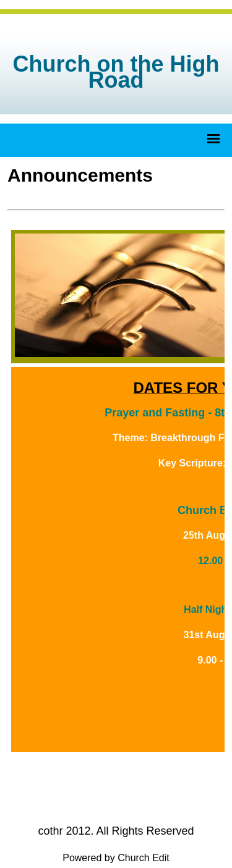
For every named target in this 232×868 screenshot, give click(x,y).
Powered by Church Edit (116, 858)
